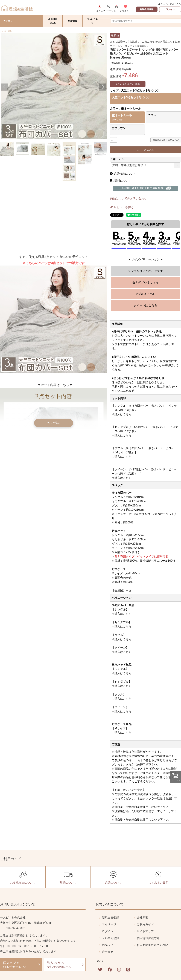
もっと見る (54, 424)
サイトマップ (145, 931)
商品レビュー (110, 945)
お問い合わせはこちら (21, 964)
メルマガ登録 (110, 938)
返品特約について (123, 174)
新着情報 (72, 21)
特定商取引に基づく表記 (152, 945)
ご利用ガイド (145, 924)
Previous (4, 87)
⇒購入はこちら (122, 414)
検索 (178, 21)
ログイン (170, 9)
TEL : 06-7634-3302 (13, 928)
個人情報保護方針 (148, 938)
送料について (118, 159)
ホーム (4, 31)
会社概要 (142, 917)
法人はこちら (92, 21)
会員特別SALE (53, 21)
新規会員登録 (147, 9)
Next (103, 87)
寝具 (10, 31)
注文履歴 (108, 952)
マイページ (109, 924)
